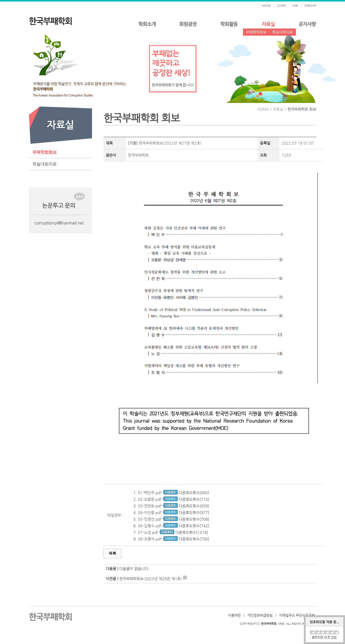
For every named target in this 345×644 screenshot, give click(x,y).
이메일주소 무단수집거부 (297, 615)
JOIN (295, 6)
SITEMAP (310, 6)
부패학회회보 (256, 32)
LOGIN (281, 6)
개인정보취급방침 (260, 615)
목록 (112, 553)
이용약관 (234, 615)
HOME (266, 6)
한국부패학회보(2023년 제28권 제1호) (151, 579)
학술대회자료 (283, 32)
